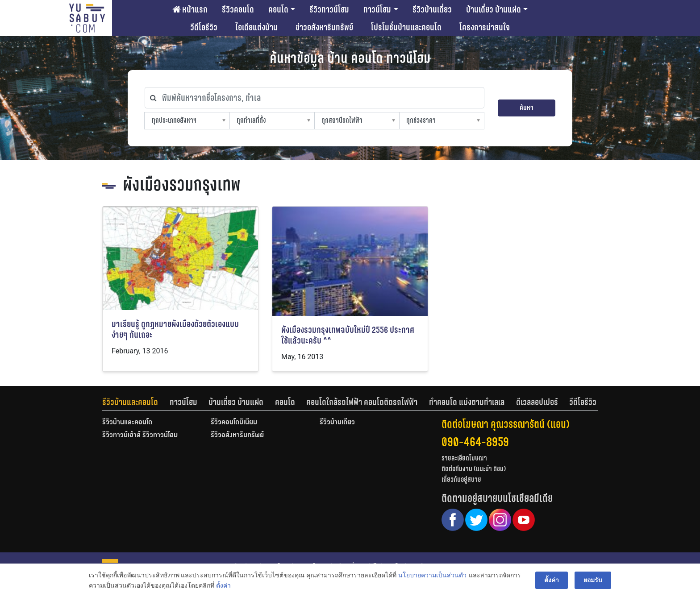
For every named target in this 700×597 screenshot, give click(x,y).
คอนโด (278, 9)
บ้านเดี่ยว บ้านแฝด (494, 9)
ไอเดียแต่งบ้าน (256, 27)
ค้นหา (527, 108)
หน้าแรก (190, 9)
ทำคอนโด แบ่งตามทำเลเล (467, 402)
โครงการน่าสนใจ (485, 27)
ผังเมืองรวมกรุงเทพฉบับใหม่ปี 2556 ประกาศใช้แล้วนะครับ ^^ (348, 335)
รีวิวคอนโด (238, 9)
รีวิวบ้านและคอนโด (130, 402)
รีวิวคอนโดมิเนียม (234, 423)
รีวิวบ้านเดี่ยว (432, 9)
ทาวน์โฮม (377, 9)
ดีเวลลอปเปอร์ (537, 402)
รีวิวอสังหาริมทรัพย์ (237, 435)
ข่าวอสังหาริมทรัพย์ (324, 27)
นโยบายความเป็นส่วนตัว (432, 575)
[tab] (136, 402)
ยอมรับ (593, 580)
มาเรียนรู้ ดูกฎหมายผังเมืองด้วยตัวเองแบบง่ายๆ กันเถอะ (175, 330)
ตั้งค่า (223, 585)
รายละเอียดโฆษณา (464, 458)
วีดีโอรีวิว (204, 27)
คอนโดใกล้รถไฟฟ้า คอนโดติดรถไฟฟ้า (362, 402)
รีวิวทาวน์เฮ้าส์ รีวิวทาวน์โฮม (140, 435)
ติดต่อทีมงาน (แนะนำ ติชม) (474, 469)
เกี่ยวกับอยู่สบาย (461, 479)
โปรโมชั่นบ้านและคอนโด (406, 27)
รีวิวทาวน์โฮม (329, 9)
